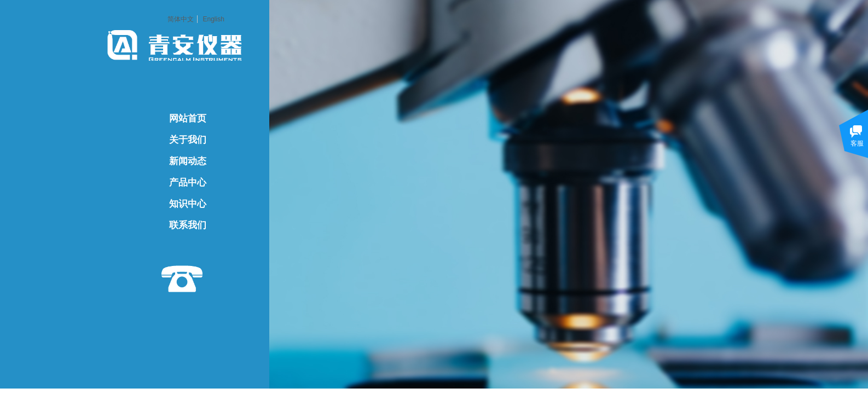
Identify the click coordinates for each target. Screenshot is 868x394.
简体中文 (181, 19)
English (213, 19)
